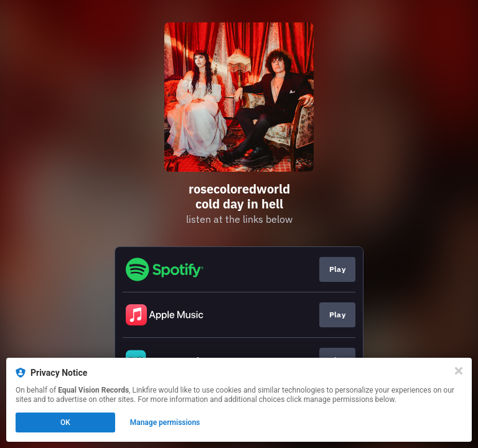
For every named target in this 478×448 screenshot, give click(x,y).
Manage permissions (165, 422)
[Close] (459, 371)
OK (65, 422)
